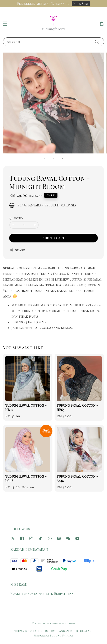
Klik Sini (81, 4)
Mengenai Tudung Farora (53, 635)
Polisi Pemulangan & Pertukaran (66, 631)
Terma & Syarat (26, 631)
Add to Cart (54, 238)
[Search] (97, 42)
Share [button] (17, 250)
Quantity (16, 218)
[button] (5, 24)
